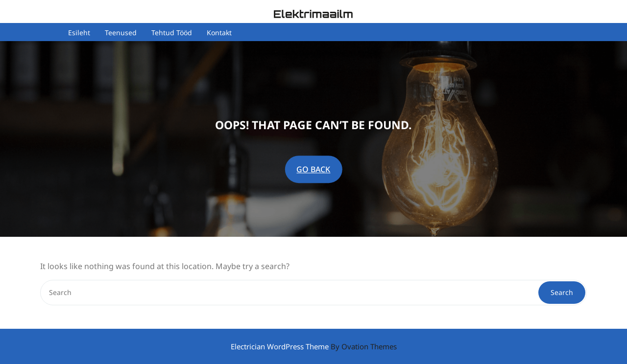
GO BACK (313, 169)
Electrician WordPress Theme (314, 346)
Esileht (79, 33)
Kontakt (219, 33)
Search (562, 292)
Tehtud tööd (172, 33)
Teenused (121, 33)
